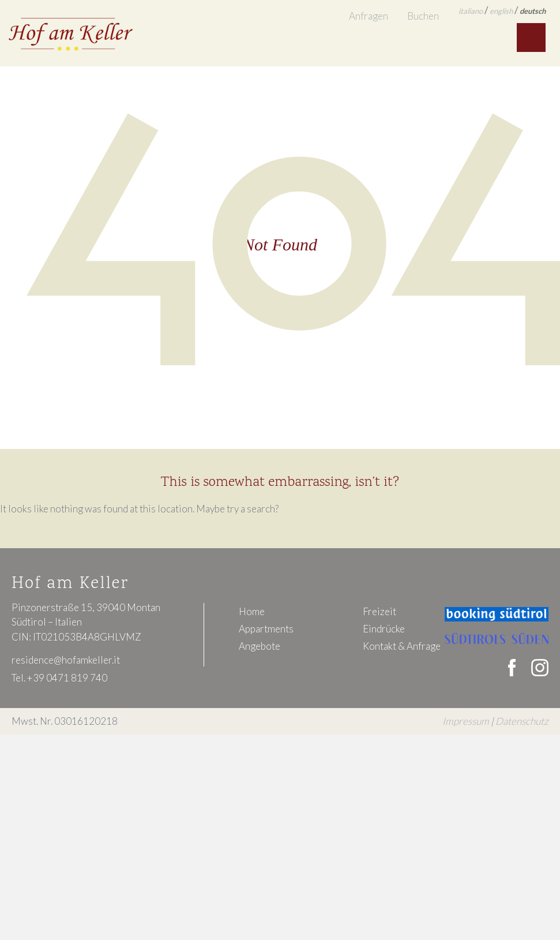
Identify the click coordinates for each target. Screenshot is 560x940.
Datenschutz (522, 721)
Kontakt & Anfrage (402, 646)
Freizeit (379, 611)
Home (252, 611)
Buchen (423, 16)
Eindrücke (384, 629)
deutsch (533, 11)
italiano (471, 11)
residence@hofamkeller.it (66, 660)
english (501, 11)
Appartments (266, 629)
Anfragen (369, 16)
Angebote (260, 646)
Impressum (466, 721)
